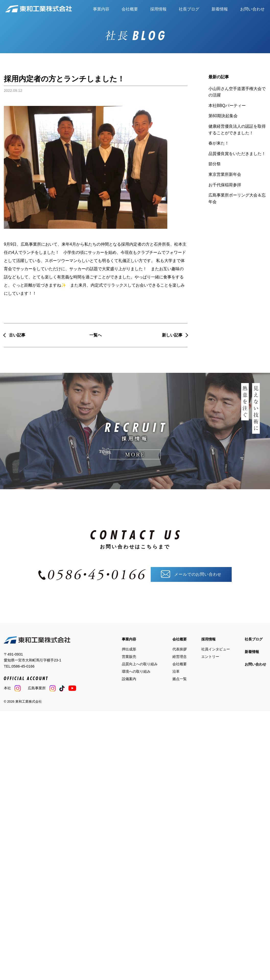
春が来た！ (219, 143)
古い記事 (17, 335)
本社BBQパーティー (227, 106)
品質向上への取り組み (140, 662)
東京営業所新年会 (225, 174)
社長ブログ (189, 9)
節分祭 (215, 164)
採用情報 (158, 9)
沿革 (176, 670)
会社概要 (130, 9)
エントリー (210, 655)
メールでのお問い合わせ (191, 572)
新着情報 (220, 9)
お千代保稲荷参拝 (225, 185)
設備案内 (129, 677)
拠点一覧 (180, 677)
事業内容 (101, 9)
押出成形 (129, 647)
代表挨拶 (180, 647)
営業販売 (129, 655)
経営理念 (180, 655)
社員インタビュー (216, 647)
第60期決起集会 (223, 116)
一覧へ (96, 335)
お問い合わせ (252, 9)
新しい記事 (172, 335)
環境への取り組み (136, 670)
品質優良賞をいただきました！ (237, 154)
